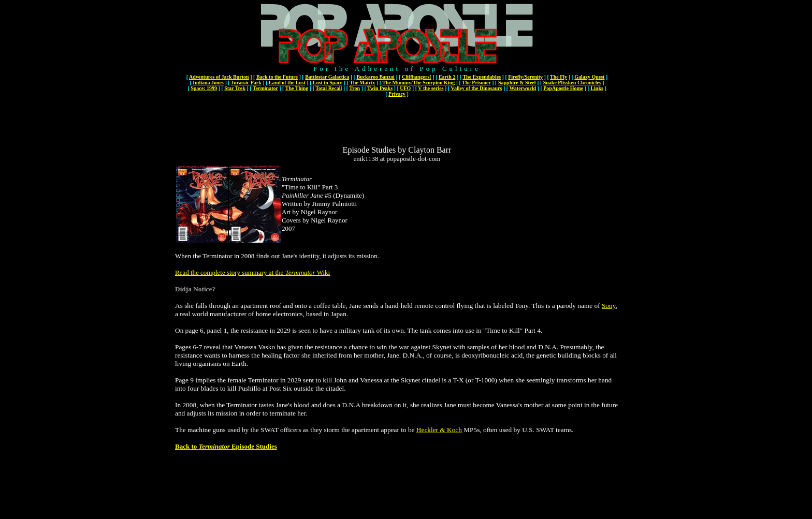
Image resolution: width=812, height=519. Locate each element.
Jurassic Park (246, 83)
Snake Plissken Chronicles (572, 83)
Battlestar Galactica (327, 77)
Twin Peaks (380, 88)
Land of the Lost (287, 83)
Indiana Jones (208, 83)
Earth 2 (447, 77)
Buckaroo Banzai (375, 77)
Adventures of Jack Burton (219, 77)
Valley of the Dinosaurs (477, 88)
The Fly (559, 77)
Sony (609, 306)
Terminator (265, 88)
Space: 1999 (204, 88)
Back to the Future (277, 77)
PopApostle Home (563, 88)
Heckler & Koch (439, 430)
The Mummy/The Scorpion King (418, 83)
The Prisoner (476, 83)
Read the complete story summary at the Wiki (252, 272)
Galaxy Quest (589, 77)
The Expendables (482, 77)
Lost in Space (328, 83)
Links (597, 88)
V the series (431, 88)
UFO (405, 88)
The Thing (297, 88)
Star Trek (235, 88)
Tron (354, 88)
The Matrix (362, 83)
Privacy (397, 94)
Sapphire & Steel (517, 83)
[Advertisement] (397, 122)
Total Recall (329, 88)
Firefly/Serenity (525, 77)
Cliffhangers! (417, 77)
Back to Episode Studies (226, 446)
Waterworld (523, 88)
